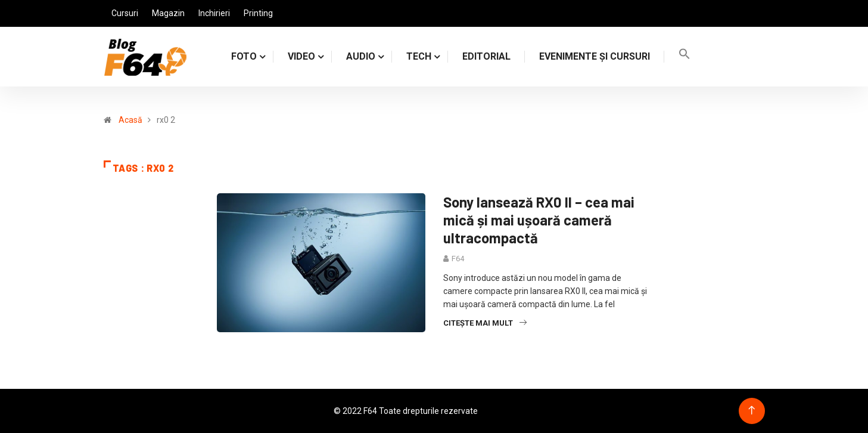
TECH (419, 56)
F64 (458, 259)
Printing (258, 13)
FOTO (244, 56)
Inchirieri (214, 13)
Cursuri (125, 13)
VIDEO (301, 56)
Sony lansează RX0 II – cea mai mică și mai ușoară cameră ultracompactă (539, 220)
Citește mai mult (485, 323)
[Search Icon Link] (685, 56)
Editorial (486, 56)
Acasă (130, 120)
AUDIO (361, 56)
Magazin (168, 13)
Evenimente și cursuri (595, 56)
